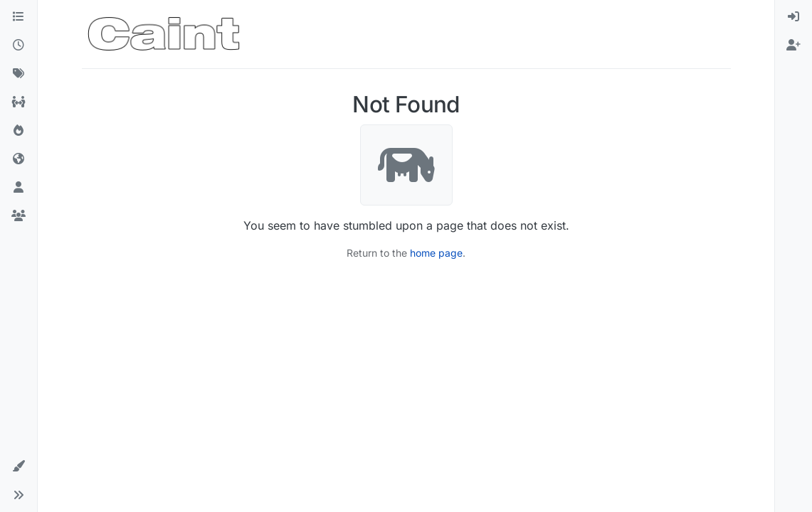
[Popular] (19, 131)
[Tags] (19, 74)
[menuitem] (793, 17)
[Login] (793, 17)
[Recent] (19, 46)
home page (436, 253)
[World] (19, 159)
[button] (19, 466)
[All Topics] (19, 102)
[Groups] (19, 216)
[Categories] (19, 17)
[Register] (793, 46)
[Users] (19, 188)
